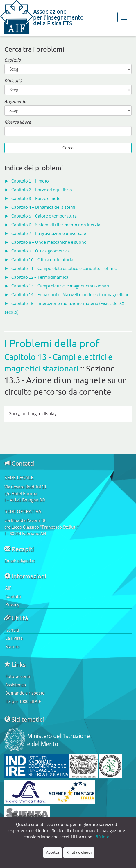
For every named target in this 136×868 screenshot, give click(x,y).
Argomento (15, 102)
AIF (8, 588)
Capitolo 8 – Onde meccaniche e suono (49, 242)
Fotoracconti (18, 676)
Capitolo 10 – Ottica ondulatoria (42, 260)
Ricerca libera (18, 122)
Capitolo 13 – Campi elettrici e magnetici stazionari (60, 286)
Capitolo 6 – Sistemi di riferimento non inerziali (57, 225)
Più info (102, 837)
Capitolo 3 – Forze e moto (36, 199)
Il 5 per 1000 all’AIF (23, 702)
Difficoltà (13, 81)
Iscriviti (12, 630)
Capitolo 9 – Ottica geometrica (41, 251)
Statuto (12, 647)
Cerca (68, 148)
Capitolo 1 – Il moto (30, 181)
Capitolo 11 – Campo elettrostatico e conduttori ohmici (65, 269)
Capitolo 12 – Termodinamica (40, 277)
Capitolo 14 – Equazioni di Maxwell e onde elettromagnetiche (70, 295)
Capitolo (13, 60)
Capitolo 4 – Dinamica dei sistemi (43, 207)
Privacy (12, 605)
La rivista (14, 638)
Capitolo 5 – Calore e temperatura (44, 216)
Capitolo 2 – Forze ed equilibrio (42, 190)
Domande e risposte (25, 693)
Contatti (13, 597)
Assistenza (16, 685)
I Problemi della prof (52, 343)
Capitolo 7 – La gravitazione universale (49, 234)
